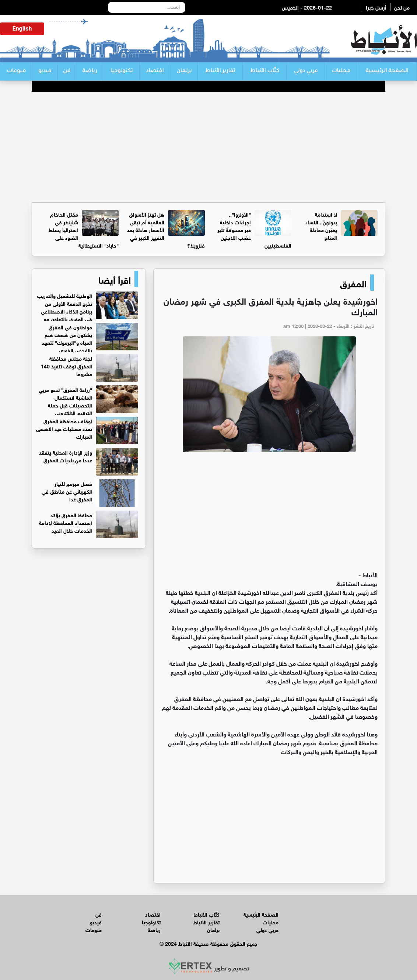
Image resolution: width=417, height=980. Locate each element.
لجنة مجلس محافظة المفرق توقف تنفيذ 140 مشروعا (66, 366)
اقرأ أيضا (115, 279)
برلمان (184, 71)
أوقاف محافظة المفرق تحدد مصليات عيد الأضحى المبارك (64, 428)
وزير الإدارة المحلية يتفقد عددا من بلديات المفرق (66, 456)
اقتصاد (155, 71)
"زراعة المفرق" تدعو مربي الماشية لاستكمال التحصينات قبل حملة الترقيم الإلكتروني (65, 401)
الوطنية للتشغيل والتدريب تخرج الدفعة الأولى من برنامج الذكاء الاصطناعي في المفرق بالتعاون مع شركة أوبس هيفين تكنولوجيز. (88, 311)
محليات (341, 71)
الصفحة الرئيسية (387, 71)
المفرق (353, 283)
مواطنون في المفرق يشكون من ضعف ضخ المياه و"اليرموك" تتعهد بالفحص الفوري (67, 338)
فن (67, 71)
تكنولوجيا (121, 71)
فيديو (45, 71)
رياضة (90, 71)
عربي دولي (306, 71)
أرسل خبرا (376, 7)
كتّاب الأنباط (265, 71)
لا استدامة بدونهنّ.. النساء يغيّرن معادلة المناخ (321, 225)
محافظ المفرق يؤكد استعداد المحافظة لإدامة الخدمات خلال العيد (66, 522)
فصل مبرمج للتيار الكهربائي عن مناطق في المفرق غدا (67, 491)
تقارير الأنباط (220, 71)
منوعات (16, 71)
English (22, 29)
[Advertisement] (208, 147)
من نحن (402, 7)
